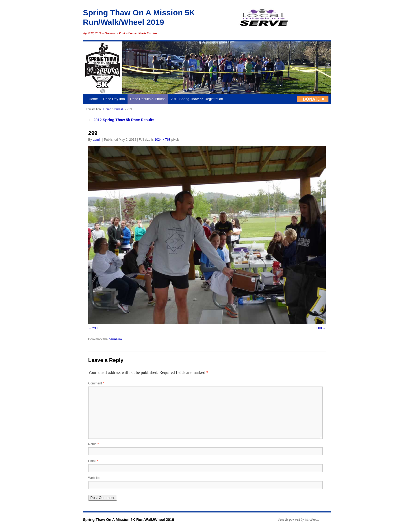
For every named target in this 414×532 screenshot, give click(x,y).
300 (319, 328)
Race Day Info (114, 99)
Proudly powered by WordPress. (299, 520)
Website (94, 478)
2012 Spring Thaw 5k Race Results (121, 120)
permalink (115, 339)
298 (95, 328)
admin (97, 140)
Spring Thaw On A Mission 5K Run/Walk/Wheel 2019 (128, 520)
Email (93, 461)
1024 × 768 (162, 140)
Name (93, 444)
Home (93, 99)
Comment (96, 383)
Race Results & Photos (148, 99)
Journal (118, 109)
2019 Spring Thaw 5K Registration (197, 99)
